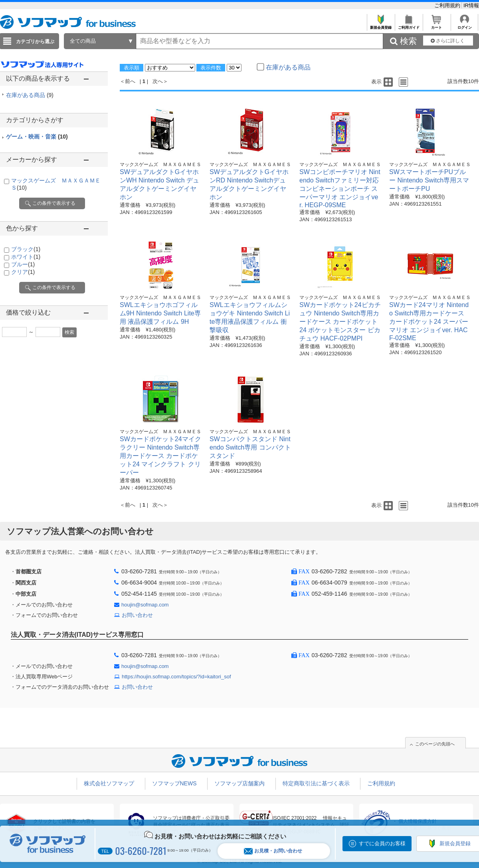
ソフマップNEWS (174, 783)
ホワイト (26, 257)
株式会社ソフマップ (109, 783)
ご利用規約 (448, 5)
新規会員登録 (381, 25)
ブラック (26, 249)
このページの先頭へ (435, 744)
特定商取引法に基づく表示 (316, 783)
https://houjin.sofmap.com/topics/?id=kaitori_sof (176, 677)
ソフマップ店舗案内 (239, 783)
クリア (23, 272)
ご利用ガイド (409, 25)
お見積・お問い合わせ (273, 851)
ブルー (23, 264)
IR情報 (471, 5)
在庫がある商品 (30, 95)
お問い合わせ (137, 615)
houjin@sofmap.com (145, 605)
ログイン (464, 25)
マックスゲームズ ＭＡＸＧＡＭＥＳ (160, 164)
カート (436, 25)
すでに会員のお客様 (382, 843)
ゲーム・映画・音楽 (37, 137)
